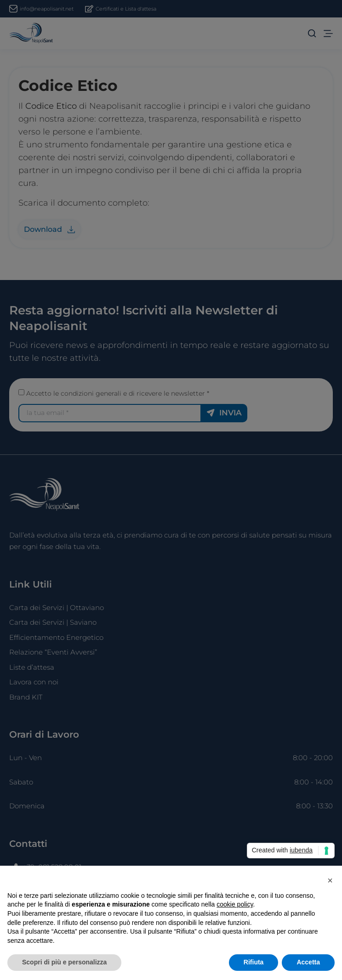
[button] (330, 880)
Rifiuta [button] (254, 962)
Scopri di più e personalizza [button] (64, 962)
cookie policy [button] (235, 904)
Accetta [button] (308, 962)
